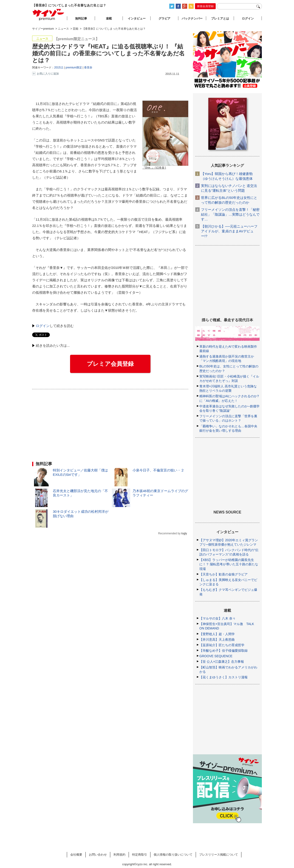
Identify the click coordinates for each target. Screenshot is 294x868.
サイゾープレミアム (48, 15)
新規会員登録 (205, 6)
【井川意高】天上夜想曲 (217, 640)
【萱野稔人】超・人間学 (217, 634)
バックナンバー (192, 18)
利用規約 (119, 855)
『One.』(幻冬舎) (154, 168)
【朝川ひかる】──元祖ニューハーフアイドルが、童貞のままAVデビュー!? (229, 231)
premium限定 (74, 68)
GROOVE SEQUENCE (216, 656)
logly (184, 533)
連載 (109, 18)
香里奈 (88, 68)
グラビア (164, 18)
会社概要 (76, 855)
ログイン (43, 326)
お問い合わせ (98, 855)
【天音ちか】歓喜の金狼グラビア (223, 574)
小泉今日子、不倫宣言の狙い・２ (158, 470)
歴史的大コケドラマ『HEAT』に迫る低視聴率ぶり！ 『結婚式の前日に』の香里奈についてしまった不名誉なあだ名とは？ (108, 53)
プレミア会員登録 (110, 364)
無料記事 (81, 18)
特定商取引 (140, 855)
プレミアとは (220, 18)
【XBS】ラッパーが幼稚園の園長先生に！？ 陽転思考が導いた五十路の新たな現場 (229, 564)
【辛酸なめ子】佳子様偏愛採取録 (223, 651)
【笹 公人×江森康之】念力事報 (222, 662)
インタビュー (137, 18)
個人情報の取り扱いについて (173, 855)
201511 (59, 68)
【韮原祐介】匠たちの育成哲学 (222, 645)
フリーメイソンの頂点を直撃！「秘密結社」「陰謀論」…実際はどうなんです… (230, 214)
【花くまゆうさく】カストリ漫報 (223, 677)
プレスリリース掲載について (219, 855)
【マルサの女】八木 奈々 (218, 618)
